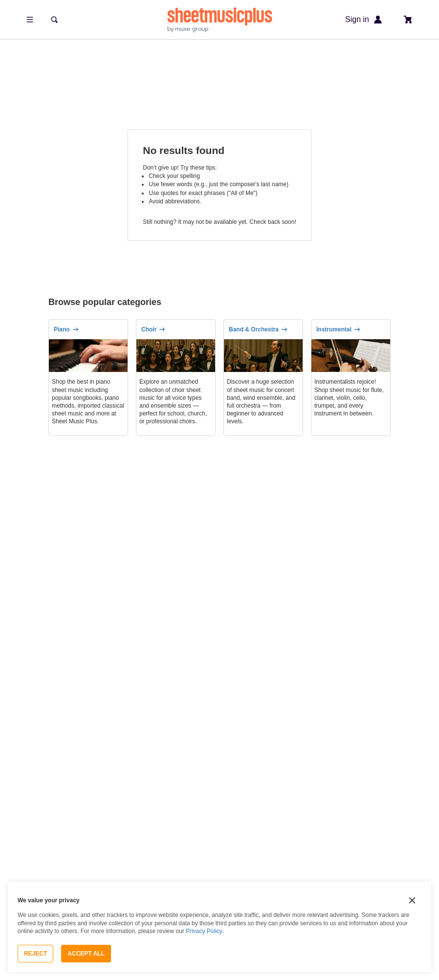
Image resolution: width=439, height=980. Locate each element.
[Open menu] (30, 20)
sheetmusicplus (220, 15)
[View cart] (408, 20)
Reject (35, 954)
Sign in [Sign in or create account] (364, 20)
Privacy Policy (204, 931)
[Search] (54, 20)
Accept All (86, 954)
